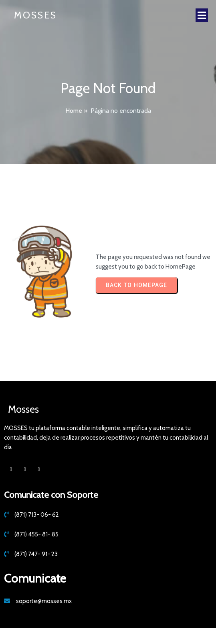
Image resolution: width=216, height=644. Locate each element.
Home (74, 111)
